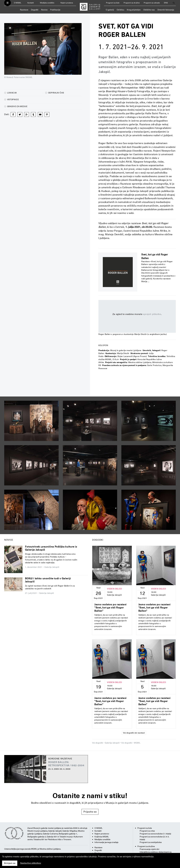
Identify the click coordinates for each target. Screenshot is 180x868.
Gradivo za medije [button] (16, 106)
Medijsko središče (47, 3)
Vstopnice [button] (12, 99)
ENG (166, 3)
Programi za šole (113, 3)
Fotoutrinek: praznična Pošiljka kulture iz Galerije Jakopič (51, 548)
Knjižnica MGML (102, 837)
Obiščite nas (149, 10)
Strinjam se (10, 863)
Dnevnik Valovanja (166, 10)
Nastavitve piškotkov (31, 863)
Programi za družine (132, 3)
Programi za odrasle (152, 3)
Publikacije (55, 10)
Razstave (24, 10)
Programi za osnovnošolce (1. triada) (155, 834)
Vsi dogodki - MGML (131, 743)
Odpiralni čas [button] (55, 93)
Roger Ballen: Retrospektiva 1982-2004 (66, 764)
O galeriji (110, 10)
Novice (44, 10)
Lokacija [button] (10, 93)
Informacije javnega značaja (106, 842)
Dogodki (35, 10)
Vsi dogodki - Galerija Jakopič (106, 743)
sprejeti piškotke (152, 314)
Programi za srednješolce (151, 842)
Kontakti (31, 3)
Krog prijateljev (134, 10)
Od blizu (120, 10)
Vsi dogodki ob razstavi (134, 733)
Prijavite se (90, 812)
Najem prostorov (102, 834)
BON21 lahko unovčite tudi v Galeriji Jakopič (48, 580)
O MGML (18, 3)
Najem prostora (67, 3)
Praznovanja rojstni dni (149, 849)
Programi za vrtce (147, 831)
